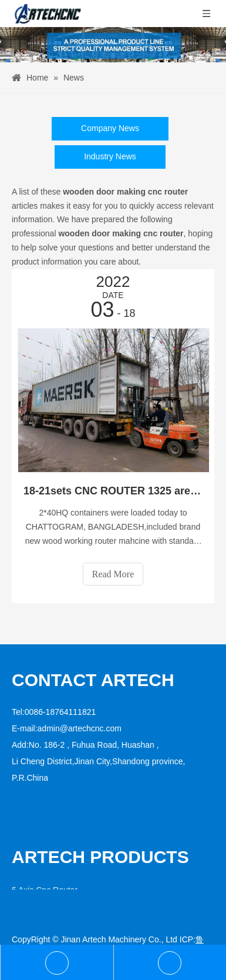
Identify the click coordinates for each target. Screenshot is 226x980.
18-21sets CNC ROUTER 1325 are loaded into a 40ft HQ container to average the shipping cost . (113, 491)
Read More (113, 574)
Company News (110, 128)
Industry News (110, 156)
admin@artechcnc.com (80, 728)
